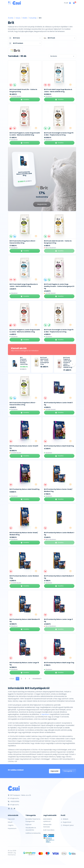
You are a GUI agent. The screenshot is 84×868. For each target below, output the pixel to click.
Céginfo (11, 825)
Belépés (65, 819)
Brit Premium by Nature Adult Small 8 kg (24, 489)
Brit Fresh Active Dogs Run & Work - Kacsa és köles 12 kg (23, 242)
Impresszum (12, 828)
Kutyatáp (33, 18)
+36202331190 (14, 801)
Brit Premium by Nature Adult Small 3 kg (59, 446)
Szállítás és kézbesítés (33, 833)
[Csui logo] (17, 3)
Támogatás (69, 771)
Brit (40, 18)
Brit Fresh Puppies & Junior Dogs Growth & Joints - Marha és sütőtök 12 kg (25, 134)
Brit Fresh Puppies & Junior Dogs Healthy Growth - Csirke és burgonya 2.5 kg (59, 286)
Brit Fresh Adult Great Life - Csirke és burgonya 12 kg (45, 361)
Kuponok (28, 825)
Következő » (37, 679)
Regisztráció (66, 822)
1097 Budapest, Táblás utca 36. (20, 795)
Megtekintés (42, 204)
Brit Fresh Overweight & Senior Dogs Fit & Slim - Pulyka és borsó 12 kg (59, 134)
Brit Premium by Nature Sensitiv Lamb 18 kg (24, 361)
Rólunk (10, 822)
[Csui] (14, 788)
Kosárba (25, 99)
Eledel (25, 18)
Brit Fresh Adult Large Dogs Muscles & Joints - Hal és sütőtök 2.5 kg (24, 285)
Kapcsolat (55, 771)
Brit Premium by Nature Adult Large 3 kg (59, 663)
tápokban (45, 714)
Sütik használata (49, 830)
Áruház (11, 18)
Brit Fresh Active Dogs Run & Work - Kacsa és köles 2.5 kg (23, 404)
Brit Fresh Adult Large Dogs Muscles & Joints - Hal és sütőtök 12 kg (58, 91)
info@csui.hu (13, 798)
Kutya (18, 18)
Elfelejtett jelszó (67, 825)
